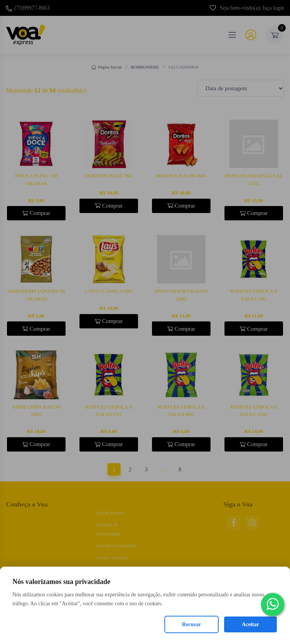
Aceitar (250, 624)
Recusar (192, 624)
